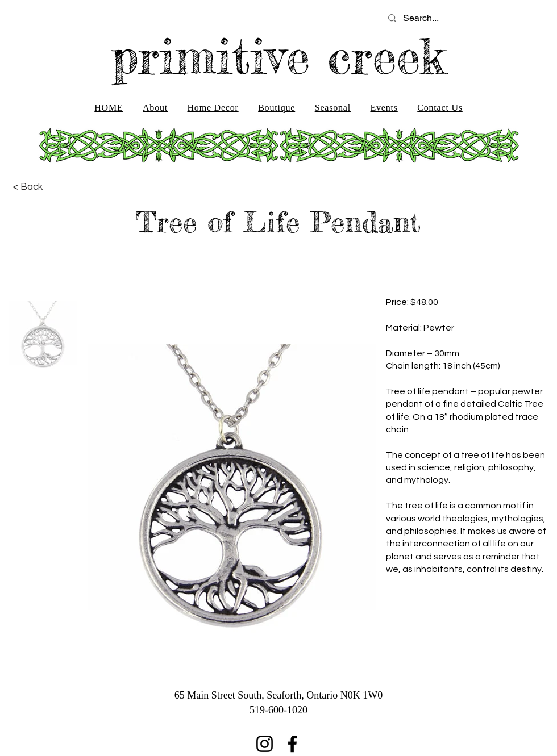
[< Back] (28, 187)
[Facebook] (292, 744)
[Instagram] (265, 744)
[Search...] (466, 18)
